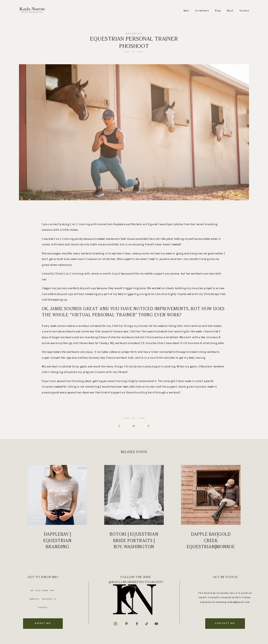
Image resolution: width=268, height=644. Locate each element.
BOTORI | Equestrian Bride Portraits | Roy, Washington (134, 507)
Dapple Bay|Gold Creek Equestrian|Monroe (211, 507)
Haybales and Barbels (127, 224)
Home (186, 11)
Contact (244, 11)
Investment (202, 11)
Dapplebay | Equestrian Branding (57, 507)
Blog (218, 11)
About (230, 11)
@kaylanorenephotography (136, 582)
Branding (134, 34)
